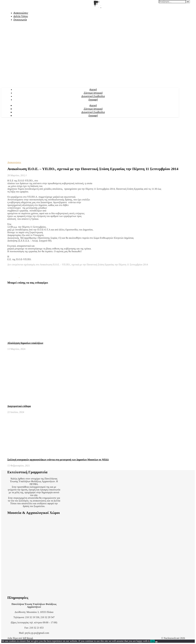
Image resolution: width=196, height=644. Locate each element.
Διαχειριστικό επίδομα (19, 406)
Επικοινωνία (20, 20)
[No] (156, 642)
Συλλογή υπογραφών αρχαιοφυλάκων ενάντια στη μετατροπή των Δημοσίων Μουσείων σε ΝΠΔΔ (58, 460)
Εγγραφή (93, 100)
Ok (153, 641)
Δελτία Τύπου (21, 16)
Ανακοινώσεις (21, 13)
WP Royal (28, 638)
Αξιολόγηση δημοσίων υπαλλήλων (25, 343)
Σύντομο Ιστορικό (93, 93)
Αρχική (93, 89)
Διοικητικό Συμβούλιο (93, 96)
